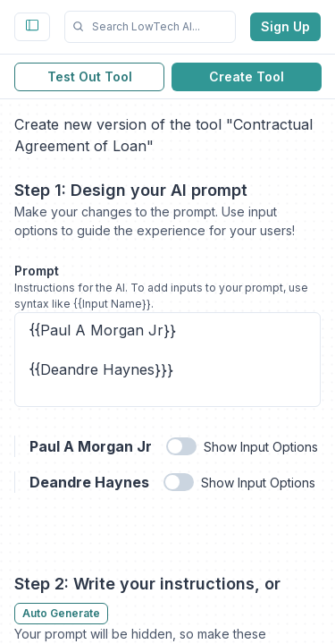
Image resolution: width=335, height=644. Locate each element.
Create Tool (247, 76)
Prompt (37, 271)
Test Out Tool (90, 76)
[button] (150, 27)
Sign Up (285, 26)
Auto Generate (61, 613)
